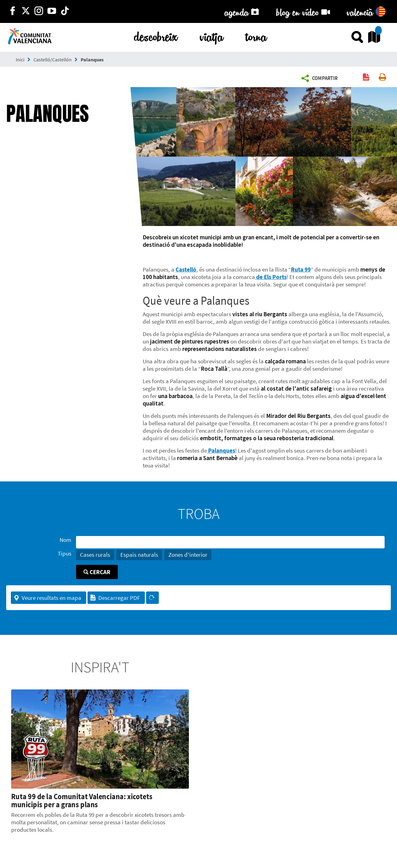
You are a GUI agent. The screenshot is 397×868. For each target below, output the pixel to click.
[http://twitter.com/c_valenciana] (26, 11)
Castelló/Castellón (53, 60)
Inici (20, 60)
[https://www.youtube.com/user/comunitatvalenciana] (52, 11)
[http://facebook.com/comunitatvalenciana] (13, 11)
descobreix (156, 35)
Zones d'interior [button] (188, 555)
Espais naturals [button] (139, 555)
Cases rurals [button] (95, 555)
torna (256, 35)
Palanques (92, 60)
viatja (212, 35)
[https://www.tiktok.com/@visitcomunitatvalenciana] (65, 11)
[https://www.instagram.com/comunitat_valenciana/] (39, 11)
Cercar (97, 572)
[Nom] (230, 542)
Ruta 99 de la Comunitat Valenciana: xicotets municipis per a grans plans (82, 800)
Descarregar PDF (115, 598)
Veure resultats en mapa (47, 598)
